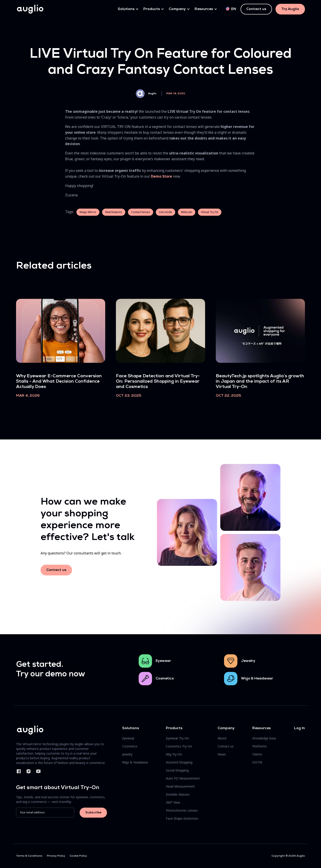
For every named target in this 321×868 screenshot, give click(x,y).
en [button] (231, 9)
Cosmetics (165, 679)
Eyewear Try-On (177, 738)
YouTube (38, 771)
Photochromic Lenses (182, 810)
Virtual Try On (210, 212)
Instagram (29, 771)
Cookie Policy (78, 856)
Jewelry (248, 661)
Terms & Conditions (29, 856)
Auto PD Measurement (183, 778)
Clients (257, 754)
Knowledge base (264, 738)
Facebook (19, 771)
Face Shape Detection (182, 818)
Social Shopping (177, 770)
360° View (173, 802)
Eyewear (163, 661)
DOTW (257, 762)
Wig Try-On (174, 754)
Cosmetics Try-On (179, 746)
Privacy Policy (56, 856)
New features (114, 212)
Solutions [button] (126, 9)
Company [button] (177, 9)
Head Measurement (180, 786)
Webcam (187, 212)
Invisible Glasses (178, 794)
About (222, 738)
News (222, 754)
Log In (299, 728)
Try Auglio (290, 9)
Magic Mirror (88, 212)
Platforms (260, 746)
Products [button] (152, 9)
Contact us (256, 9)
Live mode (166, 212)
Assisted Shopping (179, 762)
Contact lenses (141, 212)
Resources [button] (204, 9)
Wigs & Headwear (257, 679)
